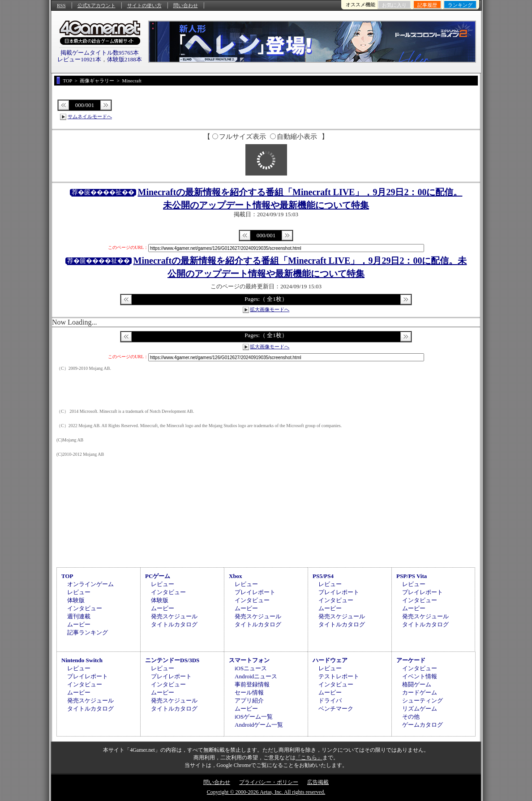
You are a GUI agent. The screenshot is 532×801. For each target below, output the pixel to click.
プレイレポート (255, 592)
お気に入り (394, 5)
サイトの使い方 (144, 5)
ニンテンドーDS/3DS (172, 660)
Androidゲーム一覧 (259, 725)
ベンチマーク (336, 709)
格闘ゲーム (417, 684)
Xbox (236, 576)
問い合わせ (186, 5)
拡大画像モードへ (270, 309)
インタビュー (85, 608)
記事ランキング (88, 632)
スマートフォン (249, 660)
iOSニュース (251, 668)
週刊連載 (79, 616)
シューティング (423, 700)
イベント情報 (420, 676)
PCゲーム (158, 576)
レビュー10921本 (79, 59)
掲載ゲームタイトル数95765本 (100, 53)
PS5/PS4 (323, 576)
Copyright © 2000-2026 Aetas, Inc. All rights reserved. (266, 792)
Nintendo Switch (82, 660)
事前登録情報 (252, 684)
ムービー (79, 624)
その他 (411, 717)
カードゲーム (420, 692)
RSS (61, 5)
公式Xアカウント (97, 5)
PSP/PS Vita (412, 576)
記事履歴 (427, 5)
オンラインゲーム (90, 584)
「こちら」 (309, 758)
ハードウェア (330, 660)
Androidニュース (256, 676)
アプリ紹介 (249, 700)
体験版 (76, 600)
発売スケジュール (174, 616)
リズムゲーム (420, 709)
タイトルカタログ (174, 624)
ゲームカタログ (423, 725)
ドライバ (330, 700)
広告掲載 (318, 782)
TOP (67, 576)
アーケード (411, 660)
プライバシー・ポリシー (269, 782)
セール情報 (249, 692)
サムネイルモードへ (90, 116)
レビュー (79, 592)
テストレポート (339, 676)
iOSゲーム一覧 (254, 717)
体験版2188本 (124, 59)
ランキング (460, 5)
